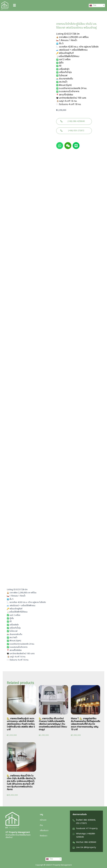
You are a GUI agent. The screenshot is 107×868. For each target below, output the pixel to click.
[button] (48, 5)
